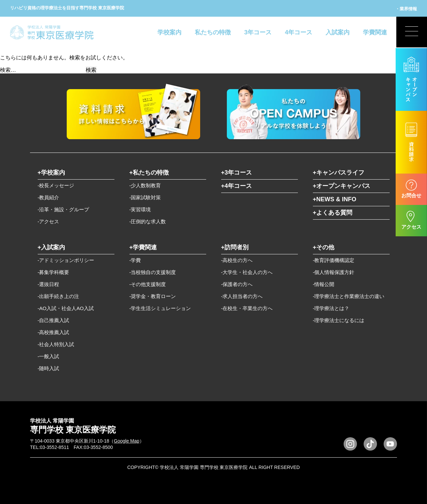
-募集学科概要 (54, 272)
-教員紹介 (49, 197)
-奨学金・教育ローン (153, 296)
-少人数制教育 (145, 185)
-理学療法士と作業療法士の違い (349, 296)
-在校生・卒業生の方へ (247, 308)
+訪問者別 (235, 247)
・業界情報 (406, 9)
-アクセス (49, 221)
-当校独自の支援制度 (153, 272)
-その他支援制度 (148, 284)
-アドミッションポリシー (66, 260)
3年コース (258, 32)
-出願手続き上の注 (59, 296)
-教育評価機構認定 (334, 260)
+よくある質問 (333, 213)
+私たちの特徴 (149, 173)
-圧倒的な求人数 (148, 221)
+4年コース (237, 186)
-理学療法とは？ (331, 308)
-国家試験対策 (145, 197)
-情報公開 (324, 284)
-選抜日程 (49, 284)
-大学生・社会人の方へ (247, 272)
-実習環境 (140, 209)
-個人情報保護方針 (334, 272)
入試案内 (338, 32)
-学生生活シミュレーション (160, 308)
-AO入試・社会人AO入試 (66, 308)
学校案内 (169, 32)
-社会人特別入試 (56, 344)
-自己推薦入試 (54, 320)
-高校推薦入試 (54, 332)
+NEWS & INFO (335, 199)
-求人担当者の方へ (242, 296)
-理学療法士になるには (339, 320)
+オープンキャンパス (342, 186)
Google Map (126, 441)
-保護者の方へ (237, 284)
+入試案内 (52, 247)
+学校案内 (52, 173)
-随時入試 (49, 368)
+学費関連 (143, 247)
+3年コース (237, 173)
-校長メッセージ (56, 185)
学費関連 (375, 32)
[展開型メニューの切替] (411, 32)
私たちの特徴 (213, 32)
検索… (8, 70)
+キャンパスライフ (339, 173)
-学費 (135, 260)
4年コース (299, 32)
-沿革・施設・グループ (64, 209)
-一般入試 (49, 356)
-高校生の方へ (237, 260)
